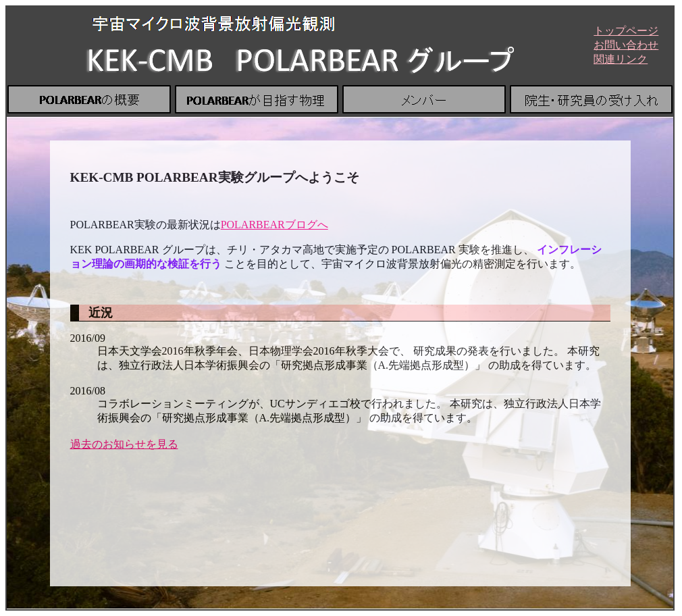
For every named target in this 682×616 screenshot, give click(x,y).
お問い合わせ (626, 45)
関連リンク (621, 59)
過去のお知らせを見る (124, 444)
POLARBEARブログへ (274, 225)
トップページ (626, 31)
